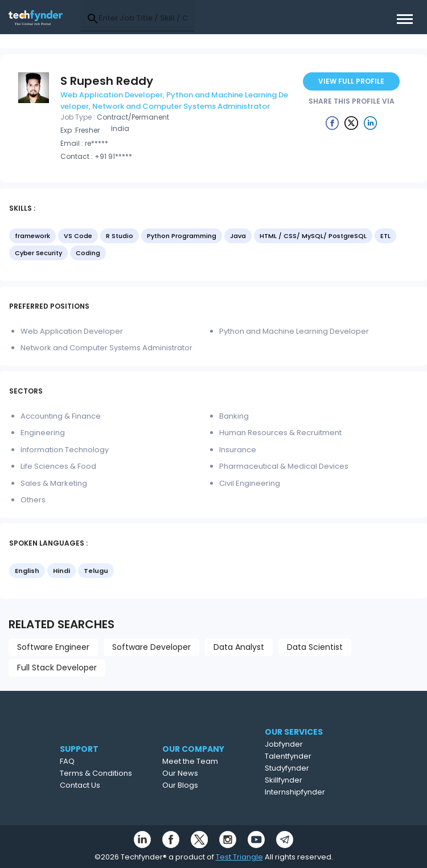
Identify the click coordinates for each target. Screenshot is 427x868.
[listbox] (213, 245)
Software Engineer (53, 647)
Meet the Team (211, 761)
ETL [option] (385, 236)
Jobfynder (305, 744)
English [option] (27, 571)
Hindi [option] (61, 571)
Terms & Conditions (111, 773)
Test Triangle (239, 857)
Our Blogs (201, 785)
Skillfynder (305, 780)
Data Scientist (315, 647)
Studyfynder (308, 768)
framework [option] (32, 236)
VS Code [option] (78, 236)
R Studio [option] (120, 236)
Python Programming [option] (182, 236)
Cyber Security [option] (38, 253)
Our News (201, 773)
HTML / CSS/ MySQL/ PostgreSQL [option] (313, 236)
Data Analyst (239, 647)
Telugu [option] (96, 571)
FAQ (83, 761)
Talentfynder (309, 756)
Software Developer (151, 647)
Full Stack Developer (57, 668)
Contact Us (95, 785)
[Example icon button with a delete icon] (332, 122)
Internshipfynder (316, 792)
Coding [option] (88, 253)
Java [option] (238, 236)
